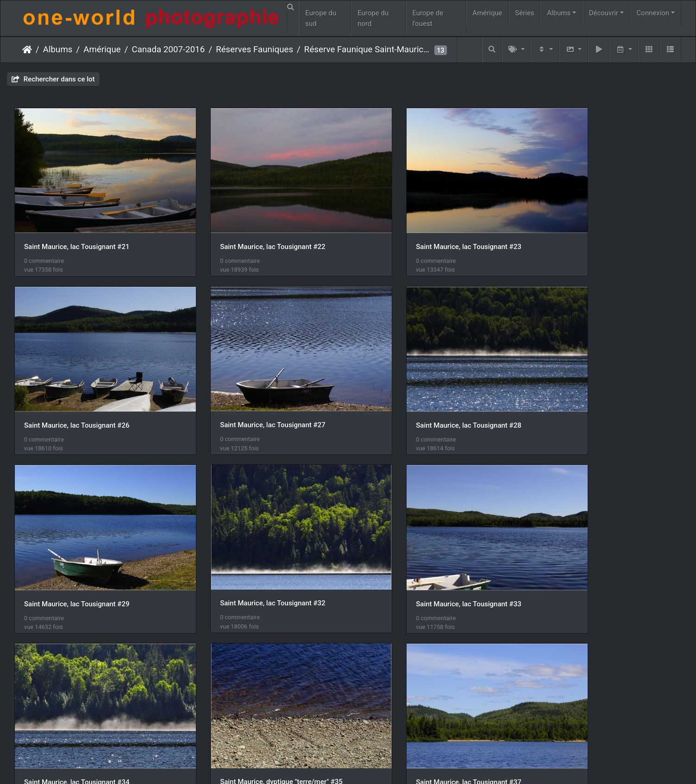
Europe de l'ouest (428, 18)
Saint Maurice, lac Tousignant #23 (417, 229)
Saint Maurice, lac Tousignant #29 (417, 390)
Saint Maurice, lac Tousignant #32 (587, 389)
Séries (524, 13)
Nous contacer (382, 765)
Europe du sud (321, 18)
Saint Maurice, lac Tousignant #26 (587, 229)
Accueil (27, 50)
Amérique (487, 13)
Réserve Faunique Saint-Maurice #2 (368, 50)
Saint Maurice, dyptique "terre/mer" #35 (426, 550)
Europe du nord (373, 18)
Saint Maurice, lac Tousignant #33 (77, 550)
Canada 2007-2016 (169, 50)
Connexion (653, 13)
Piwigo (343, 765)
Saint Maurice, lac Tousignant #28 (247, 390)
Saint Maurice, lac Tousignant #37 (587, 550)
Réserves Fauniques (254, 50)
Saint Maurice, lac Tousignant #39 (77, 711)
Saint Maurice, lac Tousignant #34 (247, 550)
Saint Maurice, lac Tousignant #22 (247, 229)
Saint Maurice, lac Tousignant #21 (77, 229)
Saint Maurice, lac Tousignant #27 (77, 390)
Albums (559, 13)
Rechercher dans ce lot (53, 79)
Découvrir (604, 13)
